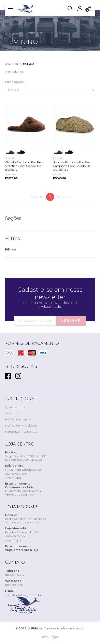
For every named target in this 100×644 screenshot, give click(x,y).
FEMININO (28, 64)
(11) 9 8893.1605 (16, 583)
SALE (17, 64)
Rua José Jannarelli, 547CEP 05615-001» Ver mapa (22, 534)
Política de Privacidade (21, 425)
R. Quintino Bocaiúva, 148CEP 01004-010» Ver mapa (23, 472)
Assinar (71, 321)
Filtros (11, 249)
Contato (11, 413)
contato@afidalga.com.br (23, 593)
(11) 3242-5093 (15, 573)
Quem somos (15, 407)
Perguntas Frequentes (21, 432)
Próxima (63, 197)
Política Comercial (18, 419)
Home (8, 64)
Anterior (38, 197)
